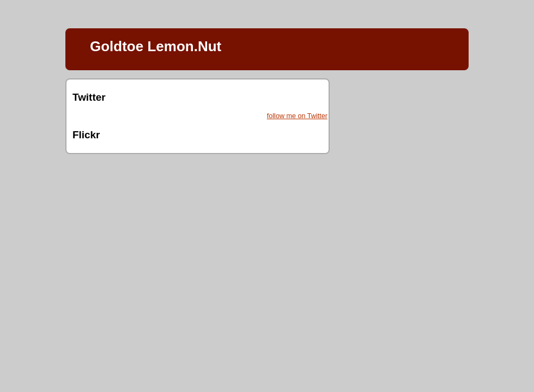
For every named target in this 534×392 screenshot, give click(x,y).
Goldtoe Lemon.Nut (156, 46)
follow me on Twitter (297, 116)
